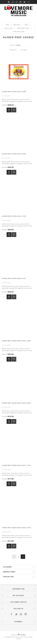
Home (7, 25)
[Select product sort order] (22, 45)
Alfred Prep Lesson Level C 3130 (14, 216)
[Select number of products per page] (18, 50)
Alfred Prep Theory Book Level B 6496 (16, 403)
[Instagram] (26, 614)
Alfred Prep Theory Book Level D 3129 (16, 528)
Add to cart (9, 110)
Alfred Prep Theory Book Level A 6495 (16, 341)
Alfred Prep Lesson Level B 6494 (14, 154)
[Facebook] (11, 614)
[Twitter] (16, 614)
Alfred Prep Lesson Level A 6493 (14, 92)
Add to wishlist (14, 110)
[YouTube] (21, 614)
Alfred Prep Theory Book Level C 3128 (16, 465)
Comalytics (22, 635)
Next (23, 557)
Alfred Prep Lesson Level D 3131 (14, 278)
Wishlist (17, 2)
